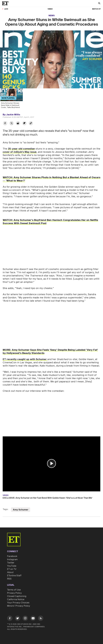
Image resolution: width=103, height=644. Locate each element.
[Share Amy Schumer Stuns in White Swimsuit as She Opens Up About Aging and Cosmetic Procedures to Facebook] (5, 124)
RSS (9, 579)
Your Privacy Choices (18, 603)
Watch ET (96, 9)
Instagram (12, 560)
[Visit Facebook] (10, 619)
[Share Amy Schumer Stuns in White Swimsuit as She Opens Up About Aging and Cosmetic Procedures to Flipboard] (24, 124)
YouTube (12, 566)
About (10, 572)
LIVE (6, 9)
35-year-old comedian (21, 149)
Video (50, 9)
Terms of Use (14, 590)
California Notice (16, 599)
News (52, 16)
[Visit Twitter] (18, 619)
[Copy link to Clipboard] (31, 124)
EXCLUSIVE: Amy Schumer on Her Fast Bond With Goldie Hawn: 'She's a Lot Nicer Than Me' (48, 498)
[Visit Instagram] (25, 619)
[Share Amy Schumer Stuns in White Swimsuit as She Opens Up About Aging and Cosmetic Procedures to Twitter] (12, 124)
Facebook (12, 556)
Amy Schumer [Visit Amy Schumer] (21, 510)
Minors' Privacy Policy (19, 606)
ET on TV (12, 569)
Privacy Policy (14, 593)
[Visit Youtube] (33, 619)
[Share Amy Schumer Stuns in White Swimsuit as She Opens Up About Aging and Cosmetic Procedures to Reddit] (18, 124)
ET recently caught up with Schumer (25, 359)
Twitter (11, 563)
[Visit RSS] (41, 619)
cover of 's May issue (20, 152)
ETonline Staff (14, 576)
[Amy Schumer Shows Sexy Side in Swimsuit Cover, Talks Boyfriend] (11, 99)
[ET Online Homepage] (6, 3)
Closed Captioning (17, 596)
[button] (51, 463)
